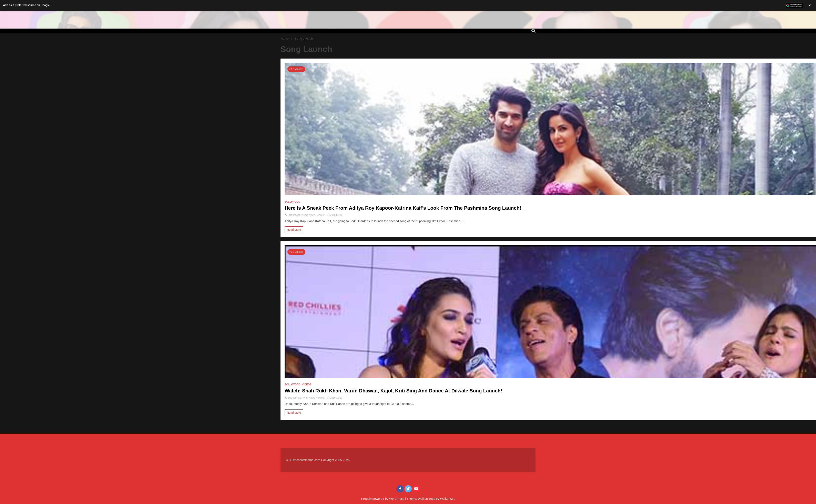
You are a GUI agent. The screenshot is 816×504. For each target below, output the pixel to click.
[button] (408, 5)
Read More (294, 230)
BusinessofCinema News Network (305, 215)
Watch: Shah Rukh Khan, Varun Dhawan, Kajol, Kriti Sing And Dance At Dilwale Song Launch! (393, 391)
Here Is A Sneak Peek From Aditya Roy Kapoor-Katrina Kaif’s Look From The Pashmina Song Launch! (403, 208)
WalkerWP (447, 499)
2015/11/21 (335, 398)
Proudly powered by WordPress (383, 499)
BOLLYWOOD (292, 202)
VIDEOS (307, 384)
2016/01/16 (335, 215)
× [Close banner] (810, 5)
